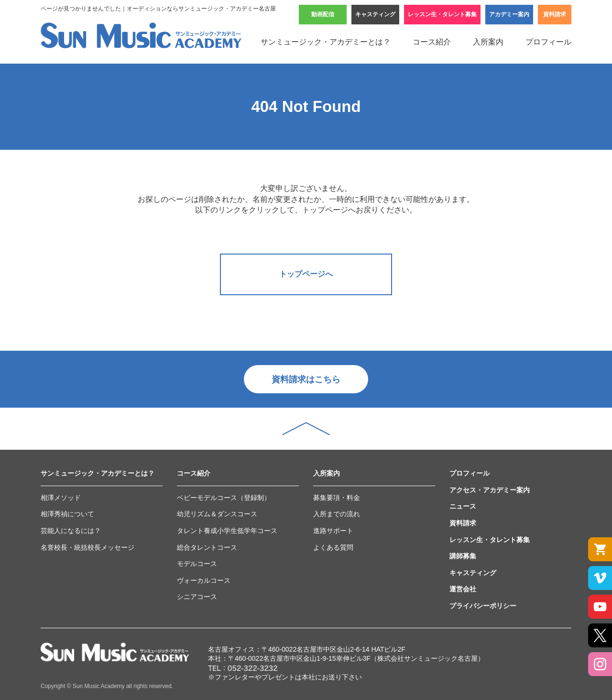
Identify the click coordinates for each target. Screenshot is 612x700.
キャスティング (375, 14)
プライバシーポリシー (483, 606)
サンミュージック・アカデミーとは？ (326, 42)
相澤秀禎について (67, 514)
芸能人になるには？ (71, 531)
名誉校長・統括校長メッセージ (87, 547)
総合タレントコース (207, 547)
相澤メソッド (61, 498)
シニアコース (197, 597)
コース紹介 (432, 42)
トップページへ (306, 274)
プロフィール (548, 42)
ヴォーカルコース (204, 580)
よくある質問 (333, 547)
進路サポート (333, 531)
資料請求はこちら (306, 379)
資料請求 (555, 14)
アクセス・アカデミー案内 (490, 490)
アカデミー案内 (509, 14)
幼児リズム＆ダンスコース (217, 514)
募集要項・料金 (337, 498)
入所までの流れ (337, 514)
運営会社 (463, 589)
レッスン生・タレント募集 (442, 14)
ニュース (463, 506)
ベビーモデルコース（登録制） (224, 498)
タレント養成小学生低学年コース (227, 531)
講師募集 (463, 556)
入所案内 (488, 42)
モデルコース (197, 564)
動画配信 (323, 14)
